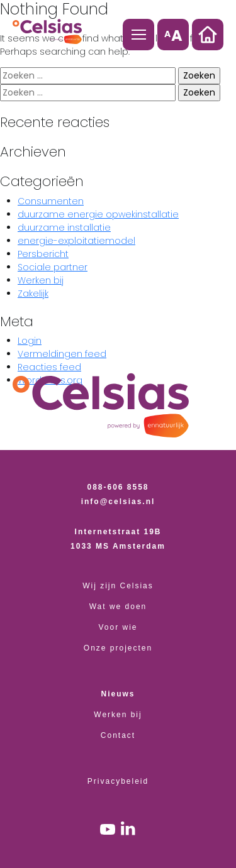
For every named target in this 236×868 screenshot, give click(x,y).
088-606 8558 (118, 487)
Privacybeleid (118, 781)
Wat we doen (118, 607)
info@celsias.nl (118, 502)
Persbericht (43, 254)
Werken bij (41, 280)
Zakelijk (33, 294)
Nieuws (118, 694)
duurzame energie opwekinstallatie (98, 214)
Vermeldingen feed (62, 354)
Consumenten (51, 201)
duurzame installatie (64, 228)
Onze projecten (118, 648)
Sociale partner (53, 267)
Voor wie (118, 627)
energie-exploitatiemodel (76, 241)
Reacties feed (49, 367)
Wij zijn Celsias (118, 586)
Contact (118, 735)
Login (30, 341)
